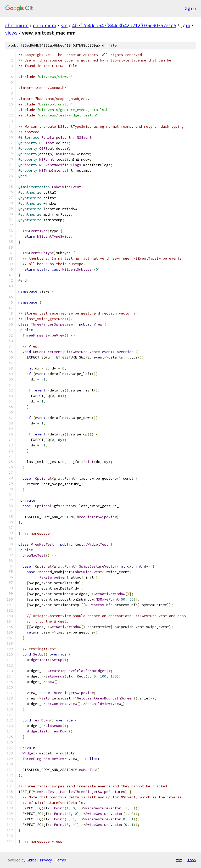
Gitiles (32, 860)
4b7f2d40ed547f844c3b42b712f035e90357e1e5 (124, 25)
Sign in (190, 8)
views (11, 33)
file (113, 45)
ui (188, 25)
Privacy (46, 860)
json (192, 860)
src (64, 25)
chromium (17, 25)
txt (179, 860)
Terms (60, 860)
